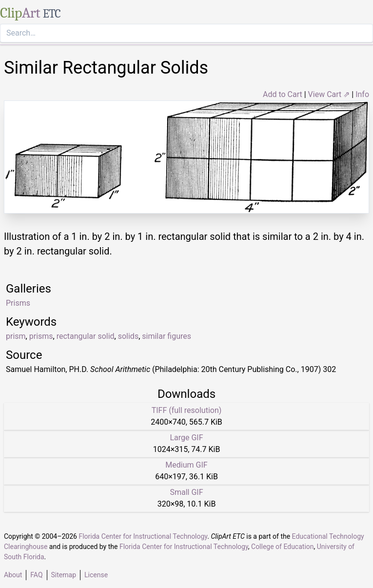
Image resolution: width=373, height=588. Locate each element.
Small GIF (186, 492)
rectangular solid (86, 336)
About (13, 575)
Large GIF (186, 438)
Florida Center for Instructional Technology (143, 536)
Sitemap (64, 575)
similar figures (167, 336)
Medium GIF (186, 465)
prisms (41, 336)
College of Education (283, 547)
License (96, 575)
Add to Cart (283, 94)
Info (362, 94)
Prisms (18, 303)
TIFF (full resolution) (187, 410)
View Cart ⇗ (329, 94)
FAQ (36, 575)
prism (16, 336)
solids (128, 336)
